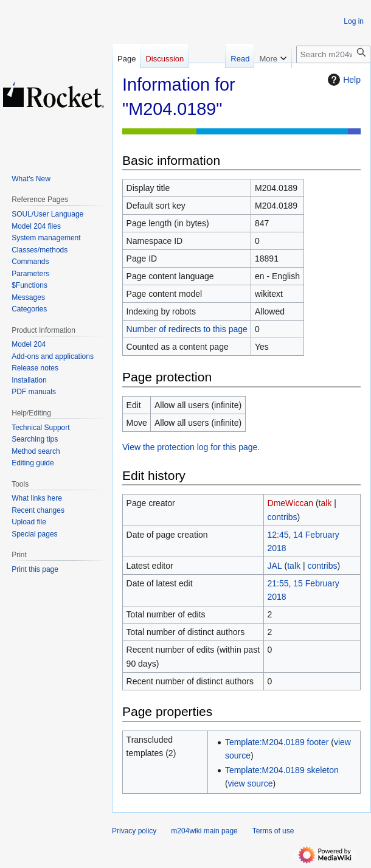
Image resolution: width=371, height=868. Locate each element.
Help (343, 80)
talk (325, 503)
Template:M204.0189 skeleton (282, 770)
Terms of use (273, 831)
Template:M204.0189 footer (277, 742)
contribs (283, 517)
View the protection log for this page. (191, 447)
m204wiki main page (204, 831)
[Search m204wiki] (333, 54)
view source (251, 783)
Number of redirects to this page (187, 329)
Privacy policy (134, 831)
